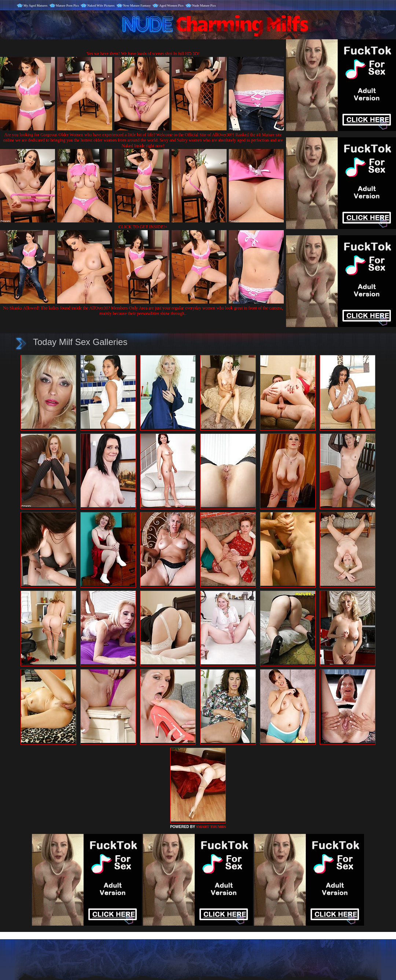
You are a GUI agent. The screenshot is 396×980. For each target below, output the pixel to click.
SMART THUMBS (211, 827)
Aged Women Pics (171, 6)
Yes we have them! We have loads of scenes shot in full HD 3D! (143, 54)
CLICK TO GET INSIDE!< (143, 227)
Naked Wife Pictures (101, 6)
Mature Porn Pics (68, 6)
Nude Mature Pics (204, 6)
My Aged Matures (36, 6)
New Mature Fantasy (137, 6)
